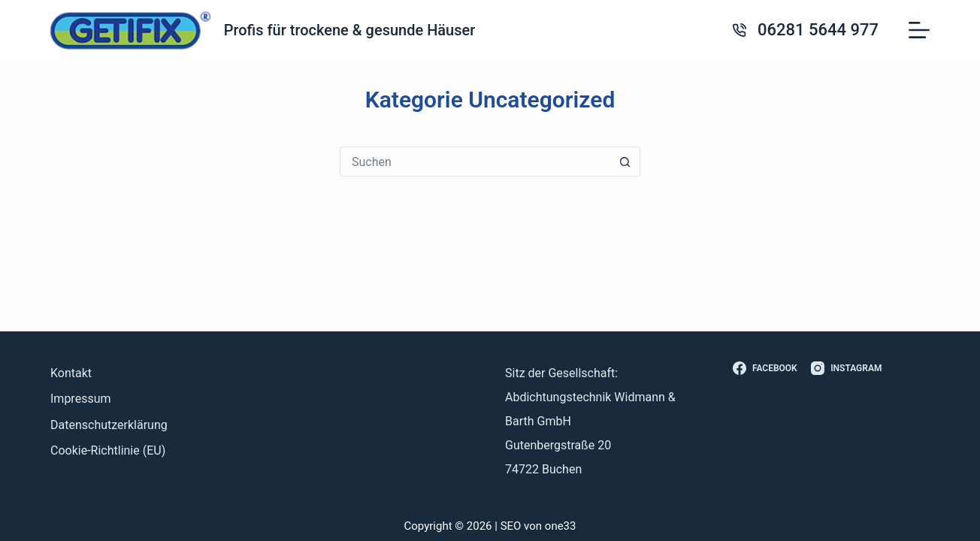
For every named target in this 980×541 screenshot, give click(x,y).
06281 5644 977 (818, 30)
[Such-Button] (625, 162)
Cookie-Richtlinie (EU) (108, 450)
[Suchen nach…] (475, 162)
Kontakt (71, 373)
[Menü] (919, 30)
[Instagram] (847, 369)
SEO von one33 (538, 526)
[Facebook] (765, 369)
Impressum (81, 399)
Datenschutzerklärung (109, 425)
